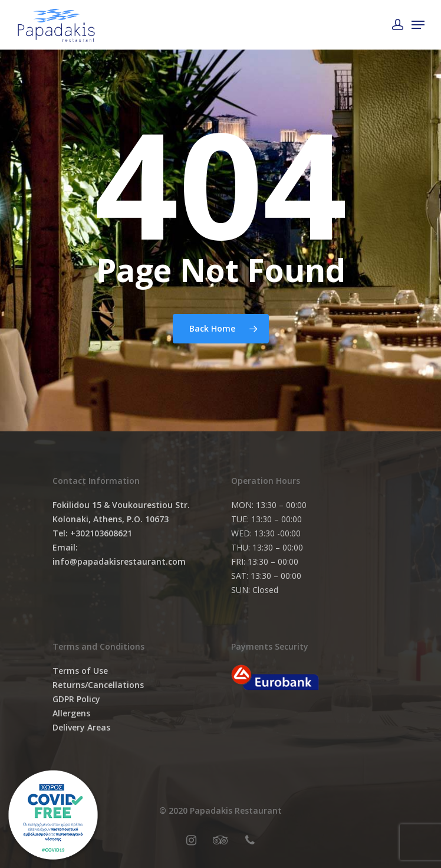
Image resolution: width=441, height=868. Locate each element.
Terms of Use (80, 671)
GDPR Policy (76, 699)
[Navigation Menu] (418, 25)
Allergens (71, 713)
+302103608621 (101, 533)
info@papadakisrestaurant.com (119, 561)
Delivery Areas (81, 727)
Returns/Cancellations (98, 685)
